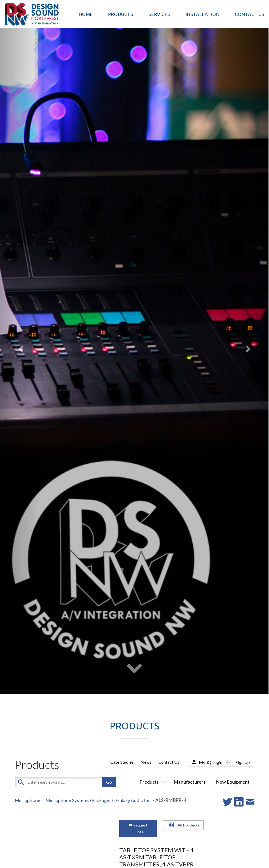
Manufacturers (190, 782)
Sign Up (243, 762)
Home (86, 14)
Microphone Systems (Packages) (79, 800)
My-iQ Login (211, 762)
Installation (203, 14)
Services (159, 14)
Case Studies (122, 762)
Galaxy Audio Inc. (134, 800)
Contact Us (250, 14)
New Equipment (233, 782)
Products (151, 782)
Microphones (29, 800)
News (146, 762)
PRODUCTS (121, 14)
